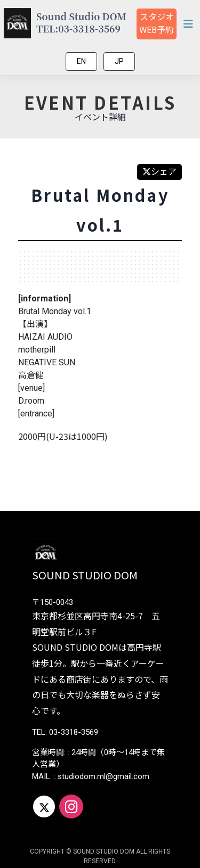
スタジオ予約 (157, 24)
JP (119, 61)
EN (81, 61)
